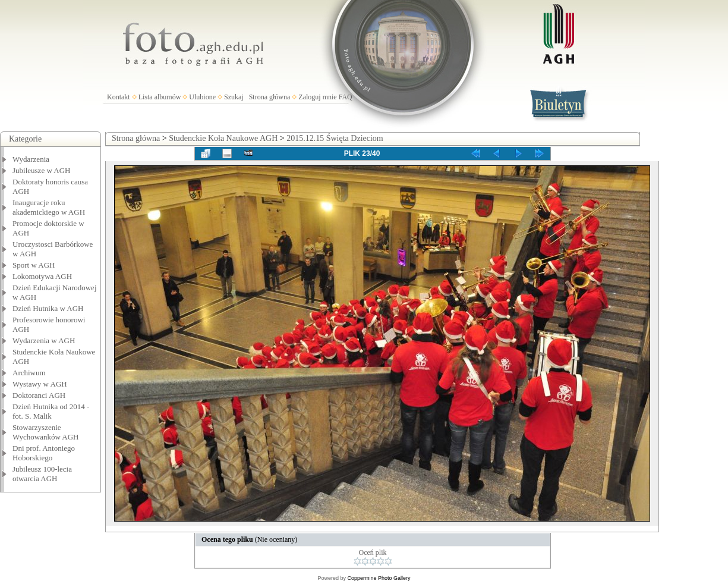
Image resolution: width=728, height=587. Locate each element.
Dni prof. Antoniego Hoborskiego (44, 453)
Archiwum (29, 373)
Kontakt (119, 97)
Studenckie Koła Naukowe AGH (223, 138)
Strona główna (270, 97)
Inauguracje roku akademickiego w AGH (49, 207)
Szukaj (234, 97)
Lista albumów (160, 97)
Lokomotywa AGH (42, 276)
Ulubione (202, 97)
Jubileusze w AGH (42, 170)
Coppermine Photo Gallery (379, 578)
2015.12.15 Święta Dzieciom (335, 138)
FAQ (346, 97)
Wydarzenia (31, 159)
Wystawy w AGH (40, 384)
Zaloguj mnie (317, 97)
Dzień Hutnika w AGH (48, 308)
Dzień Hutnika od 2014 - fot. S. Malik (51, 411)
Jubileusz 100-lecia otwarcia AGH (42, 474)
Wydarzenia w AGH (44, 340)
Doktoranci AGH (39, 395)
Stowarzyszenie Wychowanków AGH (46, 432)
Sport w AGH (34, 265)
